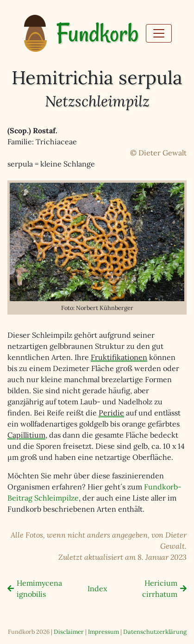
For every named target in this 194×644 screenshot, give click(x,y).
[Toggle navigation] (159, 33)
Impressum (103, 632)
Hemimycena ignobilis (39, 588)
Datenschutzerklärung (155, 632)
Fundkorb (97, 34)
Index (97, 588)
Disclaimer (69, 632)
